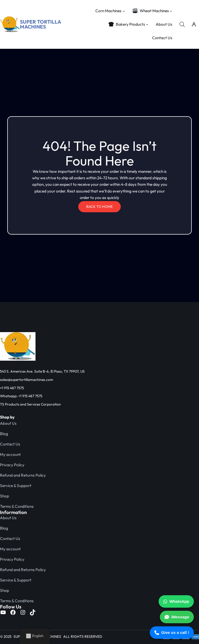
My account (10, 454)
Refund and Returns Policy (23, 475)
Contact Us (10, 444)
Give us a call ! (172, 633)
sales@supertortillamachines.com (27, 380)
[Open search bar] (182, 24)
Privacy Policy (12, 465)
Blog (4, 434)
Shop (5, 496)
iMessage (177, 617)
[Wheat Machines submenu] (171, 11)
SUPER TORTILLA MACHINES (40, 24)
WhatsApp (176, 601)
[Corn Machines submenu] (124, 11)
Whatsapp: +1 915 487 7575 (21, 396)
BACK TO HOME (99, 207)
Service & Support (16, 486)
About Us (8, 423)
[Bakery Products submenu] (147, 24)
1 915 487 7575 (13, 388)
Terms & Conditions (17, 506)
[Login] (194, 24)
